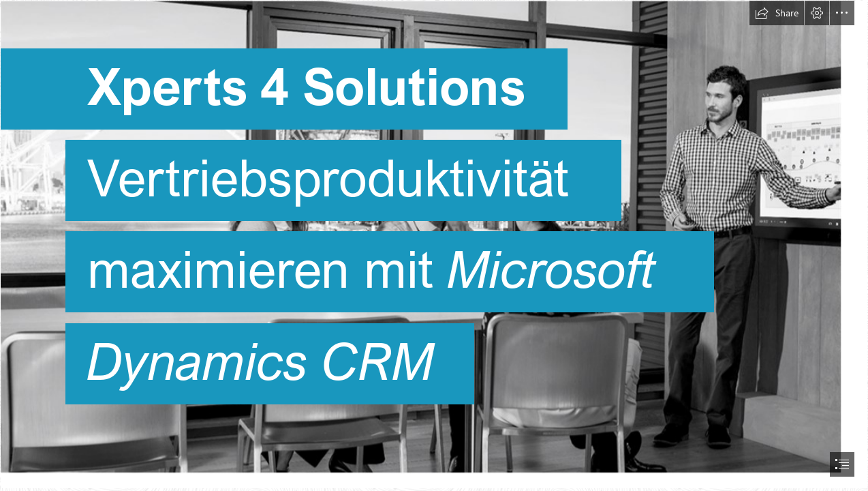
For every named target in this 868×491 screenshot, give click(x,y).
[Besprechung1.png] (434, 244)
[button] (777, 13)
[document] (434, 245)
